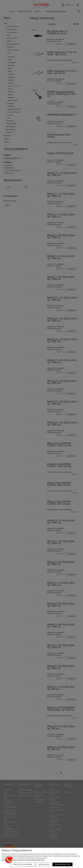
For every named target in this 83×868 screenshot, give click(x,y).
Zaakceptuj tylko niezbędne (23, 864)
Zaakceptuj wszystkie (63, 864)
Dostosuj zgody (44, 864)
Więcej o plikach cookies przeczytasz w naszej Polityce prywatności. (23, 860)
